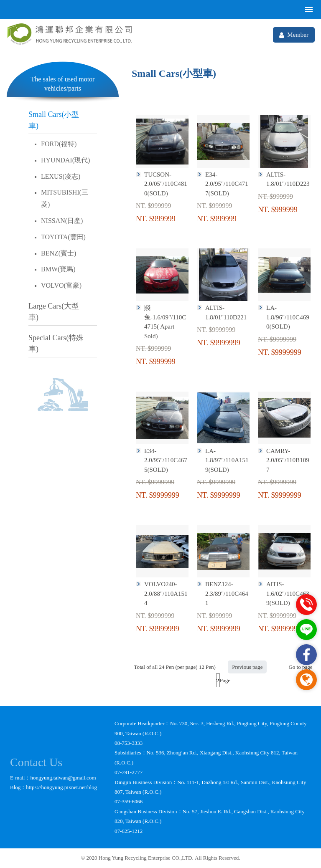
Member (294, 35)
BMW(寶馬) (58, 269)
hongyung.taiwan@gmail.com (63, 778)
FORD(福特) (59, 144)
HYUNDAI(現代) (65, 160)
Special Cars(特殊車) (56, 343)
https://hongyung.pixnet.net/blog (61, 787)
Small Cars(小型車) (54, 120)
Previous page (247, 667)
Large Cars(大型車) (54, 312)
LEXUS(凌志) (61, 176)
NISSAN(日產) (62, 221)
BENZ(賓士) (59, 253)
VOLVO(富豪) (61, 285)
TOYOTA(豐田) (63, 237)
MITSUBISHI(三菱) (65, 198)
